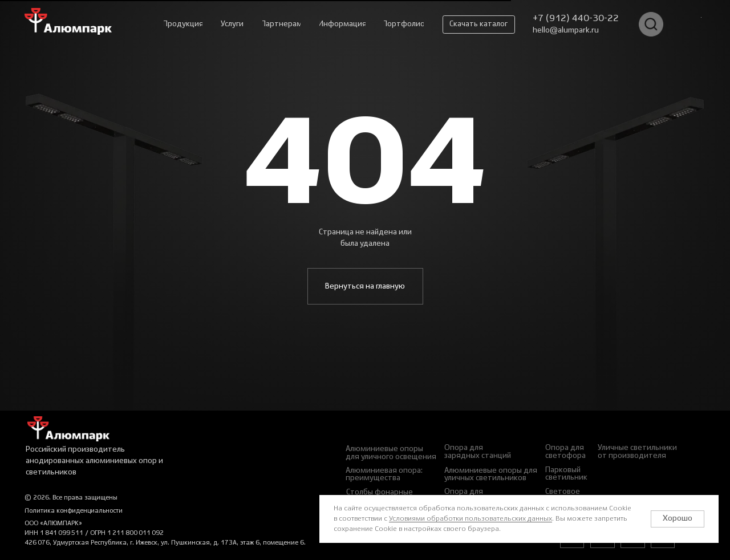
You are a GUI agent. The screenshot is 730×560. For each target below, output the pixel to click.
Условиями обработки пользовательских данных (471, 519)
